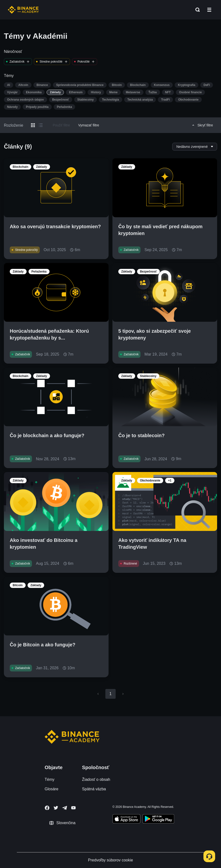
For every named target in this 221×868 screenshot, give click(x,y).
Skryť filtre (202, 125)
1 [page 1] (110, 694)
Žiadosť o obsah (96, 779)
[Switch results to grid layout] (33, 125)
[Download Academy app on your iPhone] (126, 820)
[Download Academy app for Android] (158, 820)
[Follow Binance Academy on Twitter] (56, 808)
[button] (209, 10)
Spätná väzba (94, 789)
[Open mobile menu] (209, 10)
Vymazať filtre (89, 125)
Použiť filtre (61, 125)
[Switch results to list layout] (41, 125)
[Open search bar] (196, 10)
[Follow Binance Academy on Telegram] (65, 808)
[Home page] (23, 10)
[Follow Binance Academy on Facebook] (47, 808)
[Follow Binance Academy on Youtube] (73, 808)
